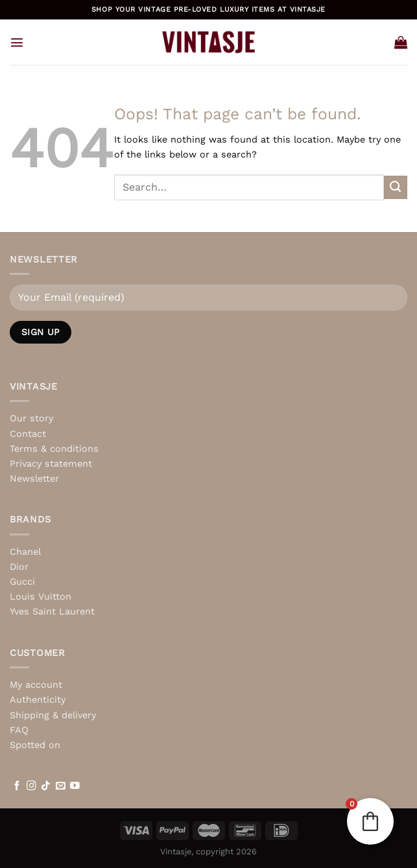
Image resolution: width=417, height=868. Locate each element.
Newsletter (34, 478)
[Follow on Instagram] (31, 786)
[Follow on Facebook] (17, 786)
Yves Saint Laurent (52, 611)
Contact (28, 434)
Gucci (22, 581)
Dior (19, 567)
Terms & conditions (54, 449)
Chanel (25, 552)
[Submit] (396, 187)
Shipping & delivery (53, 715)
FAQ (19, 730)
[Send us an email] (61, 786)
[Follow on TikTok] (46, 786)
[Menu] (17, 42)
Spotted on (35, 745)
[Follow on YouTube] (75, 786)
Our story (31, 418)
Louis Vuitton (41, 596)
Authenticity (38, 699)
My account (36, 685)
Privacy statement (51, 463)
